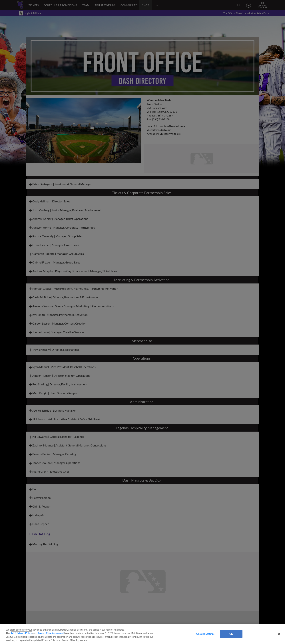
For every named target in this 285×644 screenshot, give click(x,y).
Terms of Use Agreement (51, 633)
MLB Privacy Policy (22, 633)
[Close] (279, 634)
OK (231, 634)
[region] (142, 634)
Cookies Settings (205, 634)
